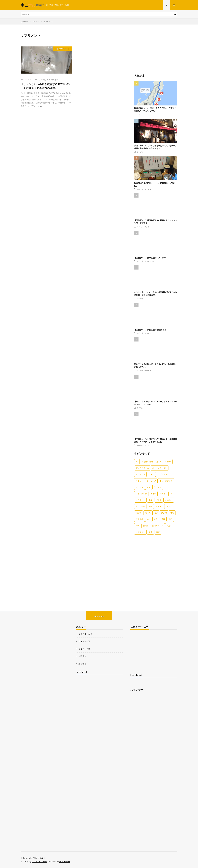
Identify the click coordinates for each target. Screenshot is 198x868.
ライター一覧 (84, 641)
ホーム (155, 261)
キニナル (42, 858)
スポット (140, 261)
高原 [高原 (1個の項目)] (158, 532)
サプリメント (64, 49)
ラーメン (140, 152)
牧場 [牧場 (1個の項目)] (172, 513)
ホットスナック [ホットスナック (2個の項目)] (166, 481)
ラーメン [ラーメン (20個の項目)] (158, 487)
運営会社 (82, 664)
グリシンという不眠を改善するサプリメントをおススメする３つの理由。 (46, 86)
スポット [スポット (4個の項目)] (139, 481)
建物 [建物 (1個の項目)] (143, 506)
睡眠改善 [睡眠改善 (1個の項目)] (139, 519)
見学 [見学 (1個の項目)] (169, 526)
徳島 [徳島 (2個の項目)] (150, 506)
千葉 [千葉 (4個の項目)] (150, 500)
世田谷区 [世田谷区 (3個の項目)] (163, 494)
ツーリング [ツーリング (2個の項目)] (151, 481)
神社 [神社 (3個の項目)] (149, 519)
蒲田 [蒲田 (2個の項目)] (170, 519)
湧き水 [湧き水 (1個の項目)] (164, 513)
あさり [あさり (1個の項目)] (159, 462)
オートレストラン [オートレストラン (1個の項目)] (160, 468)
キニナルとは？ (85, 634)
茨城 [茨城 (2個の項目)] (163, 519)
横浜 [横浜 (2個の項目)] (169, 506)
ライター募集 (84, 649)
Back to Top (99, 616)
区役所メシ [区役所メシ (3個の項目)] (140, 500)
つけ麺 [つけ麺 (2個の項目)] (168, 462)
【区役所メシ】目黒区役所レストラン (150, 258)
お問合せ (82, 656)
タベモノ (140, 189)
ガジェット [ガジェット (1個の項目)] (140, 474)
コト (138, 114)
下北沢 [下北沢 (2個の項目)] (153, 494)
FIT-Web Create (39, 862)
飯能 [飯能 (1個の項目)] (150, 532)
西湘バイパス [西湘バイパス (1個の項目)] (158, 526)
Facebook (82, 672)
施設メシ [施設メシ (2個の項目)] (159, 506)
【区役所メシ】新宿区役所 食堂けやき (150, 330)
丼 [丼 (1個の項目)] (171, 494)
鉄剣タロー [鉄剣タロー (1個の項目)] (140, 532)
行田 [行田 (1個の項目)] (138, 526)
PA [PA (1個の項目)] (137, 462)
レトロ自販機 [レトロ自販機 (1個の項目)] (141, 494)
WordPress (65, 862)
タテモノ (148, 370)
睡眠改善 (55, 80)
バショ (147, 227)
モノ (48, 80)
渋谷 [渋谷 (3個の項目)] (156, 513)
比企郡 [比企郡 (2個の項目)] (139, 513)
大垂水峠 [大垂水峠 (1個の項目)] (169, 500)
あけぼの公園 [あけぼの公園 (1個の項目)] (147, 462)
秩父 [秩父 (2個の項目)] (156, 519)
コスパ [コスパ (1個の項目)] (151, 474)
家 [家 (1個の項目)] (137, 506)
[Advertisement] (156, 51)
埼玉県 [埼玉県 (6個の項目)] (159, 500)
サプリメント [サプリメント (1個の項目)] (163, 474)
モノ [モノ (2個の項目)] (149, 487)
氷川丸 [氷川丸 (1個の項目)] (148, 513)
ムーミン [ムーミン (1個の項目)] (139, 487)
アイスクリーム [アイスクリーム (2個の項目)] (142, 468)
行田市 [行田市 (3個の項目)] (146, 526)
